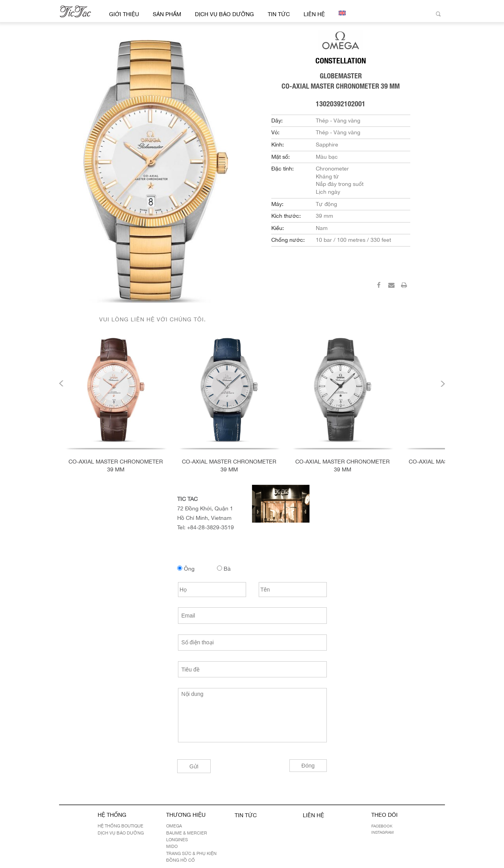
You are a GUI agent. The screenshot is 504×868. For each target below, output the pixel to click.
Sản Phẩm (167, 14)
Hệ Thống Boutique (120, 826)
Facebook (382, 826)
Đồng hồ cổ (181, 860)
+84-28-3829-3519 (210, 527)
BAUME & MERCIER (187, 833)
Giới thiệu (124, 14)
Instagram (383, 832)
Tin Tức (279, 14)
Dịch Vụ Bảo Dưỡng (224, 14)
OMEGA (174, 826)
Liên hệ (314, 14)
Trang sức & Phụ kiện (191, 853)
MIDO (172, 846)
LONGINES (177, 840)
